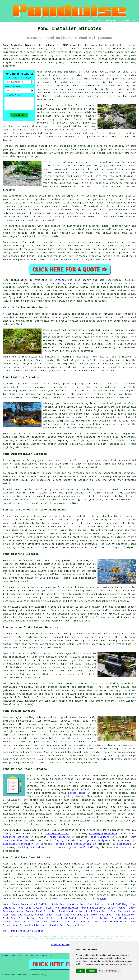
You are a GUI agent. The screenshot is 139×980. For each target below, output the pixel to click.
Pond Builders (48, 918)
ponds (6, 49)
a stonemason (122, 844)
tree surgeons (100, 837)
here (103, 899)
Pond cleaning (110, 614)
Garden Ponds (117, 908)
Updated (34, 955)
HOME (90, 21)
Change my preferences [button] (109, 971)
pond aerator (15, 634)
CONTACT (117, 21)
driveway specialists (103, 834)
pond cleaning (30, 587)
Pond (6, 280)
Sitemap (5, 955)
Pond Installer (46, 911)
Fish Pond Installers (17, 915)
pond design (69, 717)
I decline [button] (91, 971)
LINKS (98, 21)
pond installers (76, 297)
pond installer (39, 236)
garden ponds (77, 793)
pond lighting (80, 441)
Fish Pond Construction (68, 904)
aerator (61, 674)
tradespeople (11, 851)
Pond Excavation (93, 908)
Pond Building (118, 904)
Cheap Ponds (20, 904)
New (27, 955)
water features (45, 888)
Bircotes (60, 280)
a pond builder (97, 830)
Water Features (101, 915)
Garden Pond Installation (21, 922)
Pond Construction (30, 908)
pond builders (33, 294)
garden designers (98, 841)
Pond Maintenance (123, 918)
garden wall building (84, 847)
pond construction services (64, 824)
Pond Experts (46, 955)
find (13, 864)
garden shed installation (73, 844)
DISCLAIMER (129, 21)
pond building (52, 242)
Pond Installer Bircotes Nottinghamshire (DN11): (37, 45)
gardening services (16, 837)
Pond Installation (96, 918)
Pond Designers (125, 915)
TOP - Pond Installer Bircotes (23, 931)
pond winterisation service (72, 489)
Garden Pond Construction (67, 925)
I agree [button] (80, 971)
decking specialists (32, 847)
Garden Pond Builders (34, 925)
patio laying (54, 841)
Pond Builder (40, 904)
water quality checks (69, 796)
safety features (85, 116)
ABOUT (107, 21)
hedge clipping (60, 837)
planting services (57, 834)
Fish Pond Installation (62, 908)
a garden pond (55, 881)
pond (94, 72)
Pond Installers (97, 911)
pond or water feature (67, 206)
